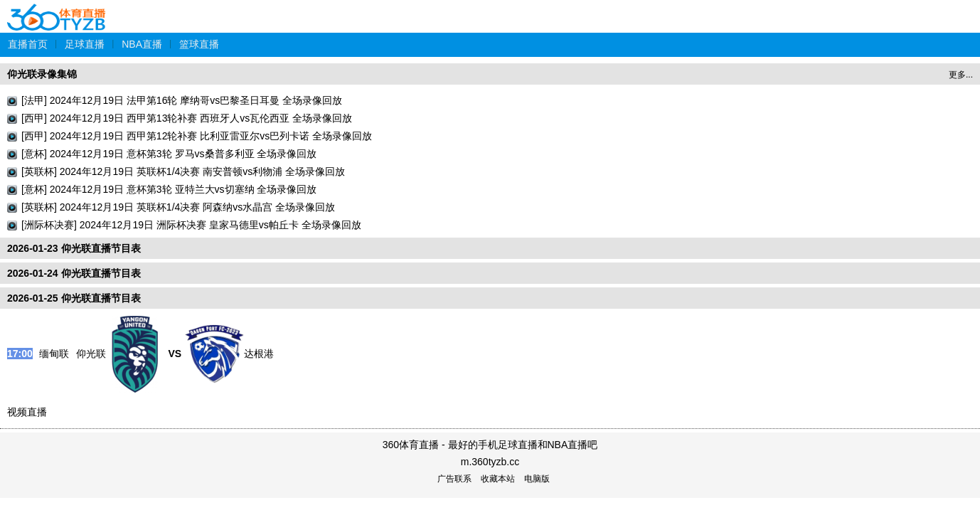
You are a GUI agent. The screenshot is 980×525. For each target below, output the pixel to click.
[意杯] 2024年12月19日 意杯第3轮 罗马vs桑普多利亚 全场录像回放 (169, 154)
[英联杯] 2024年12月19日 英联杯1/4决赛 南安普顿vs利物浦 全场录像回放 (183, 171)
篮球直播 (199, 44)
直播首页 (28, 44)
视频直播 (27, 412)
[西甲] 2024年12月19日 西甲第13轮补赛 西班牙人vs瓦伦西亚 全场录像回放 (187, 118)
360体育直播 (57, 10)
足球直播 (85, 44)
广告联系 (454, 479)
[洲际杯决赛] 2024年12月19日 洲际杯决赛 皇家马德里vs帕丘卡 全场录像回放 (191, 225)
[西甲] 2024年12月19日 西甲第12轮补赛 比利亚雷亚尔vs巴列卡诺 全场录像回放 (197, 136)
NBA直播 (142, 44)
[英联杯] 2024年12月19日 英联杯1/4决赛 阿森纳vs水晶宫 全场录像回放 (178, 207)
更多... (961, 75)
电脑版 (537, 479)
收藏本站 (498, 479)
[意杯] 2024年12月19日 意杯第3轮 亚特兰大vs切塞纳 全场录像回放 (169, 189)
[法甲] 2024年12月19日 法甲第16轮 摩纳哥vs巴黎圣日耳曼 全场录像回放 (182, 100)
